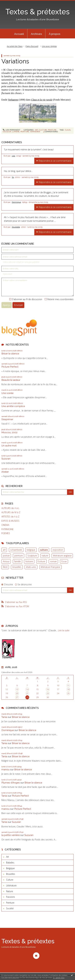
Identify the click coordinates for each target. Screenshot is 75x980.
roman (53, 561)
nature (45, 556)
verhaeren (35, 132)
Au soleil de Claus (15, 46)
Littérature (11, 885)
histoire (29, 561)
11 (68, 685)
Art (36, 130)
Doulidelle (16, 227)
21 (27, 693)
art (4, 550)
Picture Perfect (10, 367)
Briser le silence (10, 354)
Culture (43, 130)
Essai (64, 561)
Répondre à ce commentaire (55, 161)
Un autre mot (9, 446)
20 (17, 693)
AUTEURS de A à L (10, 508)
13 (17, 689)
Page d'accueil (32, 46)
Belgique (10, 868)
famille (17, 561)
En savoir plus (59, 978)
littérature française (50, 567)
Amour (6, 561)
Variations (15, 61)
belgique (31, 550)
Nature (10, 891)
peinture (19, 556)
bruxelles (17, 567)
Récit (5, 567)
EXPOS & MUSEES (10, 521)
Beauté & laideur (11, 380)
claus (68, 130)
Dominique (16, 202)
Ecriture (41, 561)
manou (5, 769)
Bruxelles (11, 874)
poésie (6, 556)
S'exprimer (7, 419)
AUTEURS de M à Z (11, 512)
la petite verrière (11, 835)
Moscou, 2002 (9, 432)
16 (48, 689)
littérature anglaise (62, 556)
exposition (58, 550)
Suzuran (6, 459)
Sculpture (32, 556)
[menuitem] (19, 34)
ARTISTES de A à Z (10, 517)
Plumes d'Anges (11, 783)
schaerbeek (16, 550)
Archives (36, 34)
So (13, 177)
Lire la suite (64, 630)
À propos (55, 34)
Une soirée (7, 393)
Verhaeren (13, 100)
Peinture (52, 130)
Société (10, 908)
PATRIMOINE (7, 529)
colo (13, 156)
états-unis (31, 567)
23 (48, 693)
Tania (4, 717)
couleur (7, 132)
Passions (11, 897)
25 (68, 693)
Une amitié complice (13, 406)
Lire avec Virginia (49, 46)
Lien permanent (12, 130)
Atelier (5, 472)
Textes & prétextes (38, 12)
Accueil (19, 34)
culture (44, 550)
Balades (10, 863)
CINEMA (5, 525)
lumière (16, 132)
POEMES (6, 533)
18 (68, 689)
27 (17, 697)
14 (27, 689)
